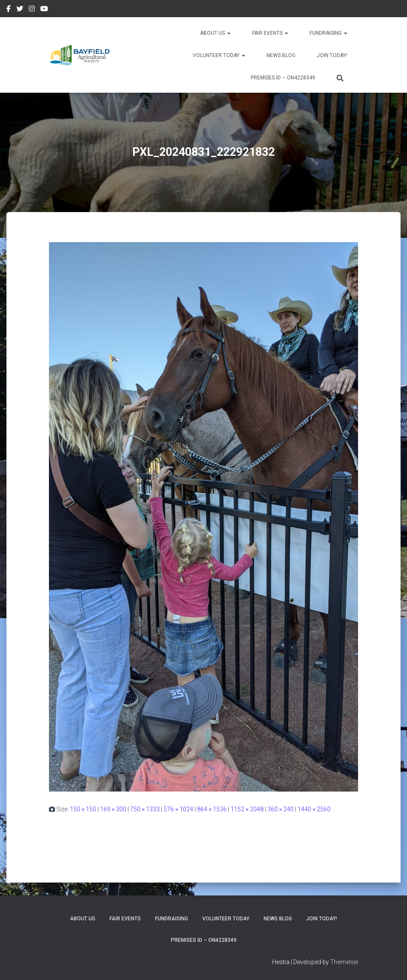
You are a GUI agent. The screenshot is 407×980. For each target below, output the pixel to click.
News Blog (281, 55)
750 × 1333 (145, 809)
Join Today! (332, 55)
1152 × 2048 (247, 809)
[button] (228, 33)
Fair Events (270, 33)
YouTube (44, 10)
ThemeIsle (344, 962)
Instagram (32, 10)
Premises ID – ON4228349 (283, 78)
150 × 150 (83, 809)
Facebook (9, 10)
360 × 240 (281, 809)
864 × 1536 (212, 809)
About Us (215, 33)
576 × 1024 (178, 809)
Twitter (20, 10)
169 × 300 (113, 809)
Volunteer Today (219, 55)
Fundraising (328, 33)
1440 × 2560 (314, 809)
